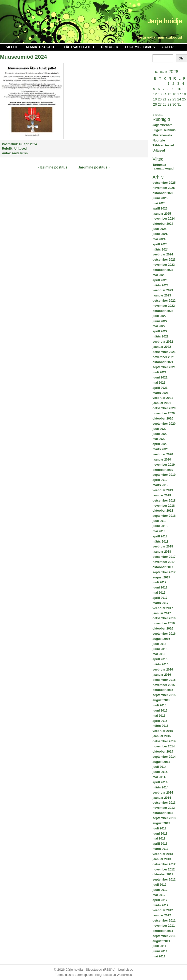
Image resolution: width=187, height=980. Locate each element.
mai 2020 (159, 439)
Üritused (109, 47)
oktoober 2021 (163, 362)
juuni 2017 (160, 588)
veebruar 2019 (163, 490)
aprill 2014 (160, 782)
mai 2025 (159, 203)
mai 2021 (159, 383)
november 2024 (164, 219)
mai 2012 (159, 895)
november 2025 (164, 188)
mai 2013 (159, 839)
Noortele (159, 140)
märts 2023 (161, 285)
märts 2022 (161, 336)
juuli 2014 (159, 767)
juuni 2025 (160, 198)
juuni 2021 (160, 378)
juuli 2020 (159, 429)
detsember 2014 (164, 741)
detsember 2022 (164, 301)
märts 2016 (161, 664)
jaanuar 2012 (162, 915)
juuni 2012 (160, 890)
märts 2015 (161, 726)
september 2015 (164, 695)
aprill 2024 (160, 244)
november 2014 (164, 746)
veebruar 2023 (163, 290)
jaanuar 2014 (162, 798)
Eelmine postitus (54, 167)
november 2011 (164, 926)
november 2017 (164, 562)
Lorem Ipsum (84, 975)
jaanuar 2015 (162, 736)
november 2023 (164, 265)
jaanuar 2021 (162, 403)
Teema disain (64, 975)
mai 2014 (159, 777)
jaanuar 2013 (162, 859)
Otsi (181, 58)
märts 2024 (161, 250)
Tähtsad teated (79, 47)
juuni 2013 (160, 834)
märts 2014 (161, 787)
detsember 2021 (164, 352)
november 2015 (164, 685)
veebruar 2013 (163, 854)
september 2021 (164, 367)
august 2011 (161, 941)
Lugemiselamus (140, 47)
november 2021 (164, 357)
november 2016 (164, 623)
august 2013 (161, 823)
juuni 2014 (160, 772)
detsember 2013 (164, 803)
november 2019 (164, 465)
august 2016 (161, 639)
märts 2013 (161, 849)
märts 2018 (161, 542)
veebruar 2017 (163, 608)
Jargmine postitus (93, 167)
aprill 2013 (160, 844)
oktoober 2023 (163, 270)
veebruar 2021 (163, 398)
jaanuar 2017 (162, 613)
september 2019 (164, 475)
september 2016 (164, 634)
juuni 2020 (160, 434)
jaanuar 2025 (162, 214)
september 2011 (164, 936)
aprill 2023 (160, 280)
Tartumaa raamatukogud (163, 167)
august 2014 (161, 762)
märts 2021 (161, 393)
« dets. (158, 115)
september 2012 (164, 880)
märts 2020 (161, 449)
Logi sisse (126, 970)
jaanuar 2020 (162, 460)
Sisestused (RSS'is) (101, 970)
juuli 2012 (159, 885)
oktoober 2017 (163, 567)
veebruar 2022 (163, 342)
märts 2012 (161, 905)
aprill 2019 (160, 480)
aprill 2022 (160, 331)
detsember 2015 (164, 680)
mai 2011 (159, 956)
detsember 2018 (164, 501)
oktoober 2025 (163, 193)
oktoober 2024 (163, 224)
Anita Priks (20, 153)
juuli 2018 (159, 521)
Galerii (169, 47)
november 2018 (164, 506)
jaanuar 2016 (162, 675)
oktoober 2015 (163, 690)
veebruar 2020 (163, 454)
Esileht (11, 47)
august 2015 (161, 700)
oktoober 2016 (163, 629)
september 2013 (164, 818)
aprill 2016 (160, 659)
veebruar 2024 (163, 254)
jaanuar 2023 (162, 295)
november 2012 (164, 869)
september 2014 (164, 757)
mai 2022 (159, 326)
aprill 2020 (160, 444)
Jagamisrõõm (162, 125)
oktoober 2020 (163, 419)
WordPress (124, 975)
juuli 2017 (159, 582)
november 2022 (164, 306)
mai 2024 (159, 239)
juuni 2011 (160, 951)
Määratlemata (162, 135)
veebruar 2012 (163, 910)
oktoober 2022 (163, 311)
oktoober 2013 (163, 813)
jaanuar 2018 (162, 552)
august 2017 (161, 577)
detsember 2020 (164, 408)
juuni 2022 (160, 321)
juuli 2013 (159, 828)
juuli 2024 (159, 229)
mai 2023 (159, 275)
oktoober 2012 (163, 874)
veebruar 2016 (163, 670)
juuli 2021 (159, 372)
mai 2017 (159, 593)
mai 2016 (159, 654)
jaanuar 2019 (162, 495)
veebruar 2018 (163, 546)
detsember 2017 (164, 557)
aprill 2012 (160, 900)
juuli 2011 (159, 946)
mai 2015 (159, 716)
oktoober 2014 (163, 752)
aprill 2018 (160, 536)
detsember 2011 (164, 921)
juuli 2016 (159, 644)
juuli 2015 (159, 705)
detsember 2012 (164, 864)
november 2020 (164, 413)
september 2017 (164, 572)
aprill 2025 (160, 209)
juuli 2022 (159, 316)
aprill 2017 (160, 598)
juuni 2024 (160, 234)
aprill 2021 (160, 388)
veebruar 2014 (163, 793)
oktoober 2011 (163, 931)
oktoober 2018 (163, 511)
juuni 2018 (160, 526)
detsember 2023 (164, 260)
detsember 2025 (164, 183)
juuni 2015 (160, 711)
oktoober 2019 (163, 470)
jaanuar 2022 (162, 347)
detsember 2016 (164, 618)
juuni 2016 (160, 649)
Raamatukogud (39, 47)
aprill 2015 (160, 721)
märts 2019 (161, 485)
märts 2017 (161, 603)
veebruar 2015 (163, 731)
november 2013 (164, 808)
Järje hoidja (165, 21)
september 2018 (164, 516)
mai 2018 (159, 531)
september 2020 (164, 424)
